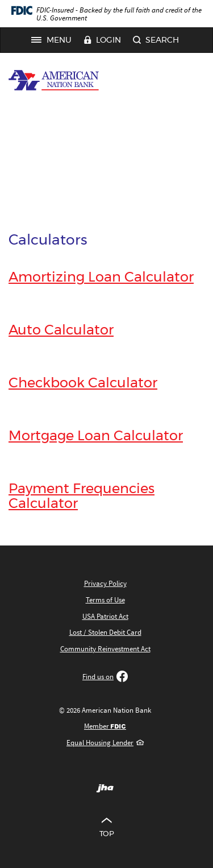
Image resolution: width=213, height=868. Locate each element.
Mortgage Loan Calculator (96, 436)
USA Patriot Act (105, 616)
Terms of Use (105, 600)
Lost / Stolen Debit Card (105, 632)
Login (102, 41)
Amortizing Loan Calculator (101, 278)
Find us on (105, 677)
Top (106, 826)
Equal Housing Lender (105, 743)
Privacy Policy (105, 583)
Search (156, 41)
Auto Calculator (61, 330)
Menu (55, 40)
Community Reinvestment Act (105, 649)
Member (105, 726)
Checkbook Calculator (83, 383)
